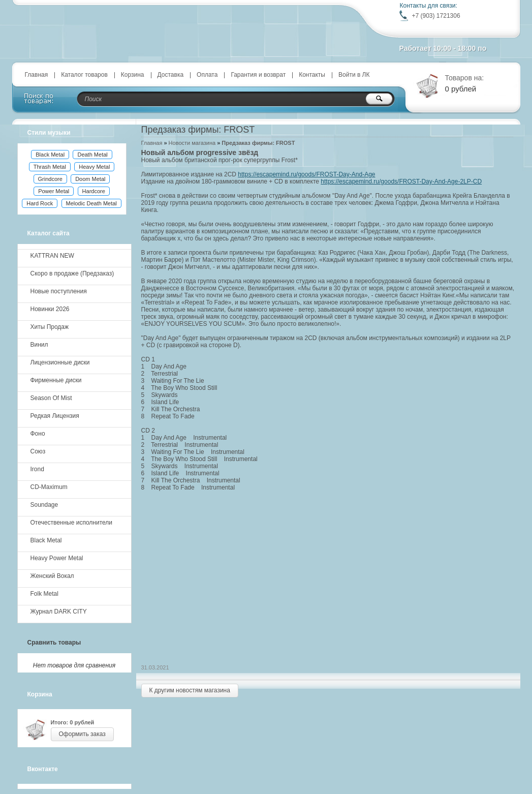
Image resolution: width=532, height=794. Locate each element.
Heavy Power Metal (57, 558)
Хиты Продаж (50, 327)
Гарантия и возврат (258, 75)
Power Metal (54, 191)
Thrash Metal (50, 167)
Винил (39, 345)
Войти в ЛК (354, 75)
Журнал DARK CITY (59, 612)
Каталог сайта (49, 233)
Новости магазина (192, 143)
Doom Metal (90, 179)
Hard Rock (40, 203)
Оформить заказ (82, 734)
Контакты (312, 75)
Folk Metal (44, 594)
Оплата (207, 75)
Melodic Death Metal (91, 203)
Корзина (133, 75)
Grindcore (50, 179)
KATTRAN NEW (52, 256)
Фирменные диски (56, 380)
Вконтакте (43, 769)
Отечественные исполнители (71, 523)
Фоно (38, 434)
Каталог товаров (84, 75)
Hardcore (94, 191)
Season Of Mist (51, 398)
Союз (38, 451)
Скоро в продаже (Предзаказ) (72, 273)
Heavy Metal (94, 167)
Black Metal (50, 155)
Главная (37, 75)
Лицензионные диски (60, 362)
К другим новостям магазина (190, 690)
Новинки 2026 (50, 309)
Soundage (44, 505)
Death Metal (92, 155)
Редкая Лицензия (55, 416)
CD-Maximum (49, 487)
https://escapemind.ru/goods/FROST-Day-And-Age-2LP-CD (401, 181)
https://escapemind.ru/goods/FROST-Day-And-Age (306, 174)
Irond (37, 469)
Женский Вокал (52, 576)
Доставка (171, 75)
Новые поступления (59, 291)
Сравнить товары (54, 643)
